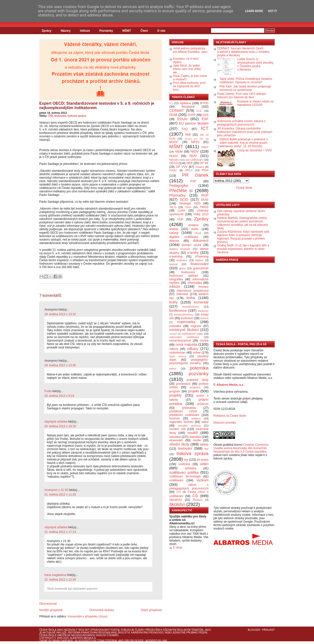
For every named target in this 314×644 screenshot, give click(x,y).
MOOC (174, 142)
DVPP (192, 115)
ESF (205, 119)
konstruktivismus (184, 315)
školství (177, 504)
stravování (176, 440)
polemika (199, 368)
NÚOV (174, 156)
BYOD (204, 103)
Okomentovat (48, 604)
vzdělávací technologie (185, 476)
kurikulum (187, 318)
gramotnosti (201, 268)
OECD (174, 163)
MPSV (195, 142)
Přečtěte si (181, 191)
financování (199, 264)
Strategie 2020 (190, 203)
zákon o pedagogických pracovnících (189, 487)
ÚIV (179, 492)
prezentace (183, 384)
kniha (191, 298)
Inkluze (85, 31)
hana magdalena (55, 575)
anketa (174, 229)
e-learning (176, 257)
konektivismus (191, 307)
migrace (196, 326)
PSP (193, 181)
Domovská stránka (102, 610)
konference (178, 311)
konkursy (203, 311)
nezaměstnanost (180, 341)
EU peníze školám (194, 123)
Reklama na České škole (230, 416)
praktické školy (198, 380)
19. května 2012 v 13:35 (60, 365)
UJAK (181, 211)
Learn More (254, 11)
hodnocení (188, 272)
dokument (201, 241)
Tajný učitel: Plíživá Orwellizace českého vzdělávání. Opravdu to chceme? (246, 81)
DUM (173, 115)
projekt (193, 391)
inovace (203, 287)
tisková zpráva (77, 116)
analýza (193, 225)
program (175, 391)
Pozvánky (106, 31)
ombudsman (177, 353)
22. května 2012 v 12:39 (60, 580)
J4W (165, 641)
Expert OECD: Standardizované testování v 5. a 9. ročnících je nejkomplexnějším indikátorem (97, 106)
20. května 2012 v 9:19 (59, 396)
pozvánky (199, 374)
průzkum (203, 404)
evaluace (182, 260)
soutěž (193, 433)
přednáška (189, 408)
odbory (174, 349)
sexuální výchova (189, 426)
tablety (204, 444)
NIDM (179, 152)
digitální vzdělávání (184, 237)
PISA (205, 170)
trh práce (203, 460)
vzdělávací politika (184, 472)
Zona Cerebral (107, 641)
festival (173, 264)
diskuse (174, 241)
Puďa (48, 391)
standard (175, 437)
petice (173, 369)
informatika (195, 283)
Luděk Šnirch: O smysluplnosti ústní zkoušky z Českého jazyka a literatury (255, 64)
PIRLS (189, 170)
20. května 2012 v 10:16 (60, 426)
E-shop (178, 547)
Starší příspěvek (151, 610)
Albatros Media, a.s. (230, 385)
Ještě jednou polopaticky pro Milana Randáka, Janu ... (190, 52)
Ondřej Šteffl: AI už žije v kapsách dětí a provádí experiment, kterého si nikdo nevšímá (243, 249)
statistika (195, 437)
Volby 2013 (201, 214)
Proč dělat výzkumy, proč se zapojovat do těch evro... (189, 86)
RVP (205, 195)
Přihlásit (268, 630)
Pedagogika (179, 186)
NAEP (205, 147)
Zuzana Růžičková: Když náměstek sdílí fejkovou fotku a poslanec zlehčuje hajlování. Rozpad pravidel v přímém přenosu (243, 237)
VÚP (180, 219)
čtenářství (176, 500)
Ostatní (200, 167)
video (204, 464)
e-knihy (193, 253)
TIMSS (204, 207)
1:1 (171, 103)
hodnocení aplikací (184, 276)
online (197, 353)
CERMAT (177, 111)
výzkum (203, 480)
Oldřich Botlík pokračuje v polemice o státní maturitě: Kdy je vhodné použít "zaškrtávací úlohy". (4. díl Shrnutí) (242, 143)
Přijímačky (177, 195)
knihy (173, 302)
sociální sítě (177, 429)
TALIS (173, 207)
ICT (205, 128)
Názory (66, 31)
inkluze (175, 286)
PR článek (195, 175)
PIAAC (173, 170)
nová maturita (186, 344)
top (186, 460)
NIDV (195, 151)
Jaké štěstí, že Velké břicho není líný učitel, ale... (187, 69)
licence (204, 318)
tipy (206, 449)
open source (178, 356)
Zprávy (46, 31)
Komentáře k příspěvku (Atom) (87, 616)
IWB (188, 135)
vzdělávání (176, 480)
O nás (161, 31)
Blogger (254, 630)
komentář (201, 302)
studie (197, 440)
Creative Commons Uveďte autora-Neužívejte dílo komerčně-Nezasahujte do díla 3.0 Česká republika (241, 448)
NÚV (193, 156)
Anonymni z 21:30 (56, 490)
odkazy (193, 349)
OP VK (204, 163)
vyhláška (190, 468)
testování (60, 116)
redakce (196, 418)
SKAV (205, 200)
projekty (175, 395)
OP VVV (182, 167)
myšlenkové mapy (192, 334)
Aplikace (185, 103)
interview (182, 294)
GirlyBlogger (134, 641)
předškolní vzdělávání (184, 415)
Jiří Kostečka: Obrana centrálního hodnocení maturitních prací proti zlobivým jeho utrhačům (245, 132)
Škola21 (198, 500)
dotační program (180, 249)
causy (174, 233)
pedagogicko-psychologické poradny (189, 361)
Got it (272, 11)
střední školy (179, 444)
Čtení (144, 31)
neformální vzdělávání (184, 337)
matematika (186, 322)
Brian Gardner (63, 641)
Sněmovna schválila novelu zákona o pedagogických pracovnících (241, 123)
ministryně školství (184, 330)
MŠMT (127, 31)
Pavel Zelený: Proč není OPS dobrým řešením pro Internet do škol (242, 96)
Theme (44, 641)
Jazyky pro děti (194, 139)
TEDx (188, 207)
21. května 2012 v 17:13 (60, 532)
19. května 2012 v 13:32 (60, 314)
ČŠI (51, 116)
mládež (173, 334)
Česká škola (244, 188)
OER (189, 163)
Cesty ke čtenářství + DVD (255, 150)
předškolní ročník (183, 411)
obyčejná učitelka (56, 422)
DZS (206, 115)
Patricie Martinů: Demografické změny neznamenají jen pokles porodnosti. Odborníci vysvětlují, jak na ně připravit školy (242, 223)
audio (195, 229)
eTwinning (202, 257)
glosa (183, 268)
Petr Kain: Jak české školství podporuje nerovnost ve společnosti (245, 88)
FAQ (185, 129)
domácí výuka (191, 245)
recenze (175, 418)
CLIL (199, 111)
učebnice (184, 464)
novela (204, 341)
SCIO (184, 200)
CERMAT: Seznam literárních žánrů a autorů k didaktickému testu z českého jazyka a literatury (243, 52)
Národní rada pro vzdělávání (186, 160)
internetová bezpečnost (193, 291)
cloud (198, 233)
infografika (176, 279)
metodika (175, 326)
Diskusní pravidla (225, 423)
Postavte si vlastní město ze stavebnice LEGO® (255, 103)
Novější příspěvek (51, 610)
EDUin (183, 119)
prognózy (195, 387)
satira (205, 422)
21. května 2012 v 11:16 (60, 495)
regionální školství (181, 422)
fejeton (199, 260)
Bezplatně (188, 107)
